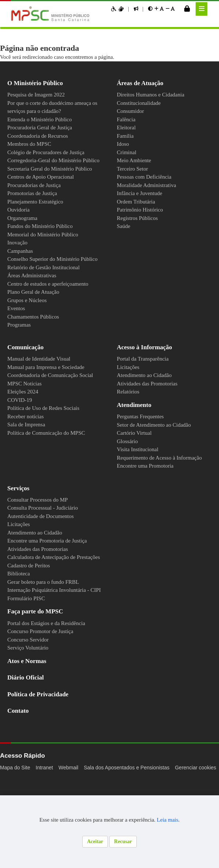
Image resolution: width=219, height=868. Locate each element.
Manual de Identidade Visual (42, 384)
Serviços (20, 521)
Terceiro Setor (135, 169)
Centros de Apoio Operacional (45, 185)
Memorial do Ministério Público (46, 243)
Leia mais (176, 820)
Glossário (129, 466)
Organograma (25, 226)
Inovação (19, 251)
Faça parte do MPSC (38, 644)
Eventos (18, 333)
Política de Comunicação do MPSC (49, 457)
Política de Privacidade (43, 727)
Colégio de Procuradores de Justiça (52, 152)
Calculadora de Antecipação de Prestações (61, 590)
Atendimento (138, 429)
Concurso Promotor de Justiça (45, 664)
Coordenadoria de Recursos (43, 136)
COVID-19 (20, 425)
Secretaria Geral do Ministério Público (54, 177)
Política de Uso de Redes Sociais (48, 433)
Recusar (124, 842)
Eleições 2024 (25, 416)
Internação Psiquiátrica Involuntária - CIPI (59, 623)
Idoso (124, 144)
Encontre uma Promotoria (150, 499)
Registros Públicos (141, 218)
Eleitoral (127, 127)
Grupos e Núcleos (30, 325)
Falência (127, 119)
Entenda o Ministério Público (43, 119)
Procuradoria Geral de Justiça (44, 127)
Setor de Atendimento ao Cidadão (160, 449)
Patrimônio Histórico (143, 210)
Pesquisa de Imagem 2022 (41, 95)
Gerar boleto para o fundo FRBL (48, 615)
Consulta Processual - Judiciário (46, 541)
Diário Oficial (28, 710)
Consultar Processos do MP (42, 533)
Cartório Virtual (136, 458)
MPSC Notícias (25, 408)
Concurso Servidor (30, 673)
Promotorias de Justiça (36, 202)
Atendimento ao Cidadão (148, 400)
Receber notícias (28, 441)
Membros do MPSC (32, 144)
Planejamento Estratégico (40, 210)
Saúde (125, 226)
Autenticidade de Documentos (45, 549)
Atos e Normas (30, 694)
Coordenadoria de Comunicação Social (55, 400)
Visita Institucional (139, 474)
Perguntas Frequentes (146, 441)
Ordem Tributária (139, 202)
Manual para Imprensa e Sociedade (51, 392)
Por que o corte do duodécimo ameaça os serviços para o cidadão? (53, 107)
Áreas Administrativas (35, 292)
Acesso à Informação (150, 372)
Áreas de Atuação (144, 83)
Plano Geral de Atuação (37, 317)
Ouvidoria (19, 218)
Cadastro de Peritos (33, 598)
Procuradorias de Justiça (38, 193)
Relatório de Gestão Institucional (49, 284)
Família (125, 136)
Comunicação (29, 372)
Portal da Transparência (147, 384)
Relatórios (130, 416)
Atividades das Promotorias (152, 408)
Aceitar (94, 842)
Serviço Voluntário (30, 681)
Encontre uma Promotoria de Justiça (53, 574)
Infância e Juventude (142, 193)
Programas (21, 350)
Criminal (127, 152)
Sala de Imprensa (29, 449)
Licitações (129, 392)
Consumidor (132, 111)
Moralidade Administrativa (150, 185)
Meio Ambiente (136, 160)
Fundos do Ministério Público (43, 235)
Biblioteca (20, 606)
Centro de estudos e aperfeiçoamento (33, 304)
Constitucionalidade (141, 103)
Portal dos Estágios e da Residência (53, 656)
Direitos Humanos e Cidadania (155, 95)
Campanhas (22, 259)
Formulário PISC (27, 631)
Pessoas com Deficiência (148, 177)
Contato (20, 744)
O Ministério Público (39, 83)
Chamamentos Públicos (37, 341)
